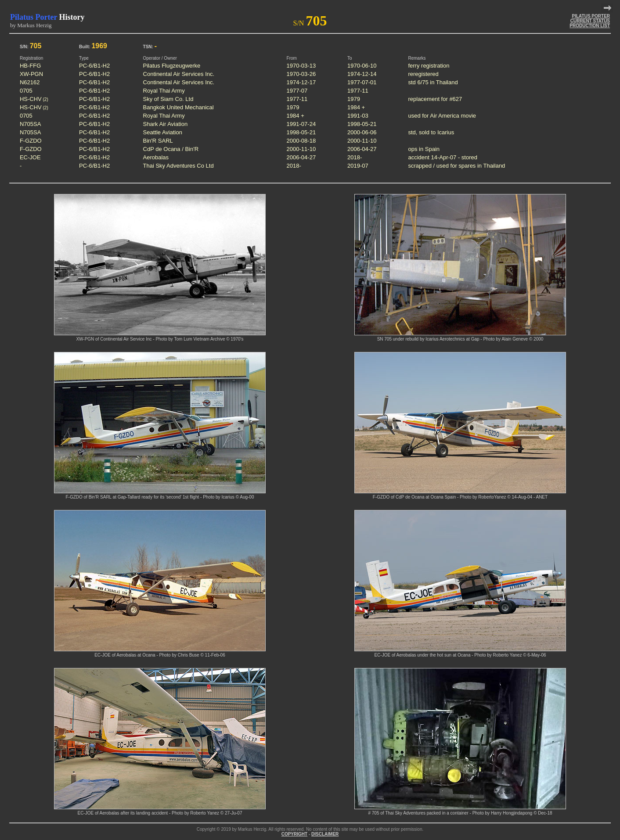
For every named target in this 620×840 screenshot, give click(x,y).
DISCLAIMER (325, 834)
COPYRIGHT (294, 834)
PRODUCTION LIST (590, 26)
